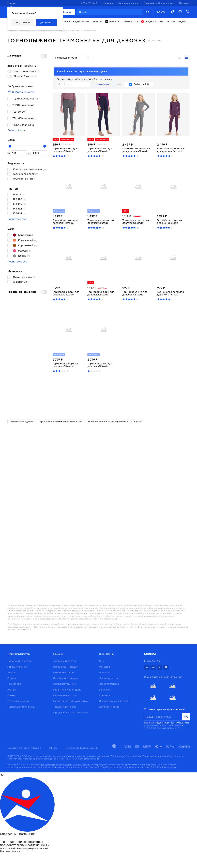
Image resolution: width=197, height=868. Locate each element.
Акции (11, 672)
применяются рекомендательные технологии (65, 765)
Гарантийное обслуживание (71, 701)
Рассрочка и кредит (65, 667)
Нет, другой (23, 22)
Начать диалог (10, 851)
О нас (102, 661)
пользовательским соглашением (164, 725)
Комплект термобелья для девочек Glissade (136, 150)
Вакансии (105, 690)
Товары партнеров (65, 707)
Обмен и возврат (64, 672)
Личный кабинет (18, 667)
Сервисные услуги (65, 695)
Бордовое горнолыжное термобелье (108, 422)
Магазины (105, 667)
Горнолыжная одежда (21, 422)
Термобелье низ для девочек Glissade (65, 150)
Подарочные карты (19, 661)
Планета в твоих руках (21, 707)
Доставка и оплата (65, 661)
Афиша (12, 690)
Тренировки (15, 684)
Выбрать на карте (21, 92)
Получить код (103, 84)
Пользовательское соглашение (24, 748)
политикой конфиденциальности (162, 728)
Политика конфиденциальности (82, 748)
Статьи (12, 678)
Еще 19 (139, 422)
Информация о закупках (114, 701)
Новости (104, 672)
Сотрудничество (109, 707)
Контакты (105, 695)
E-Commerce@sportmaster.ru (126, 756)
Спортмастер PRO (64, 684)
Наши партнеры (109, 684)
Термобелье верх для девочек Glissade (101, 222)
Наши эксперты (109, 678)
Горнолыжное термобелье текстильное (60, 422)
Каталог (65, 12)
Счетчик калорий (18, 701)
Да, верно (47, 22)
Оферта (53, 748)
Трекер (12, 695)
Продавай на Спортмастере (70, 713)
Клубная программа (66, 678)
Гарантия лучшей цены (67, 690)
